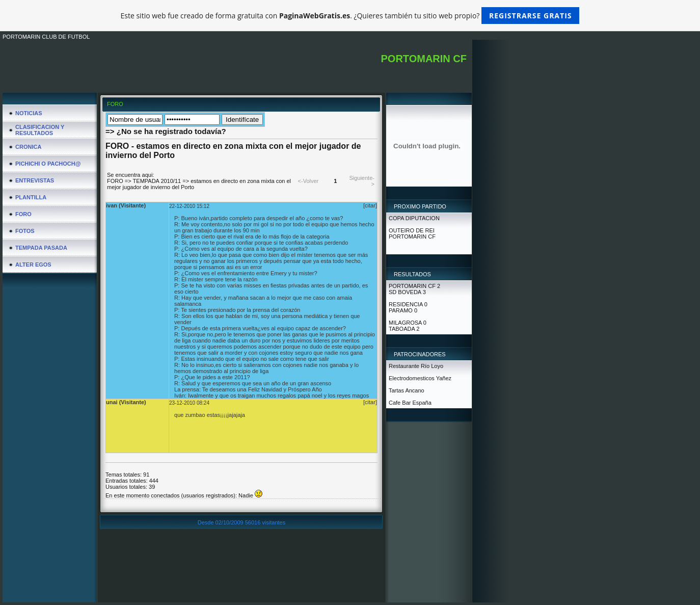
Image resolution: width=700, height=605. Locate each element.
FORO (115, 181)
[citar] (370, 205)
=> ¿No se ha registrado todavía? (166, 131)
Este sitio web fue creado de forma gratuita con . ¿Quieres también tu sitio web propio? (350, 16)
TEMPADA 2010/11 (157, 181)
